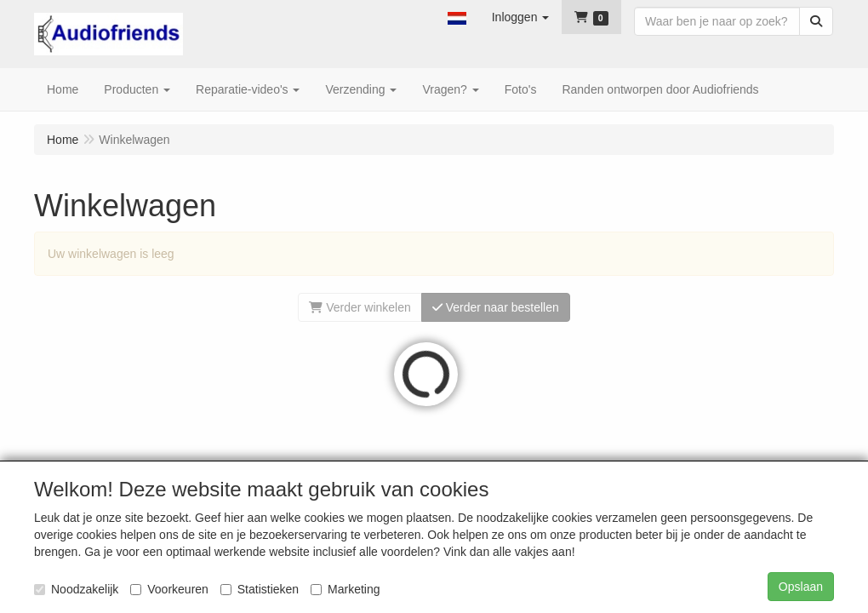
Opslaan (801, 587)
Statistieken (260, 589)
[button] (457, 17)
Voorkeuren (169, 589)
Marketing (345, 589)
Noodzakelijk (76, 589)
